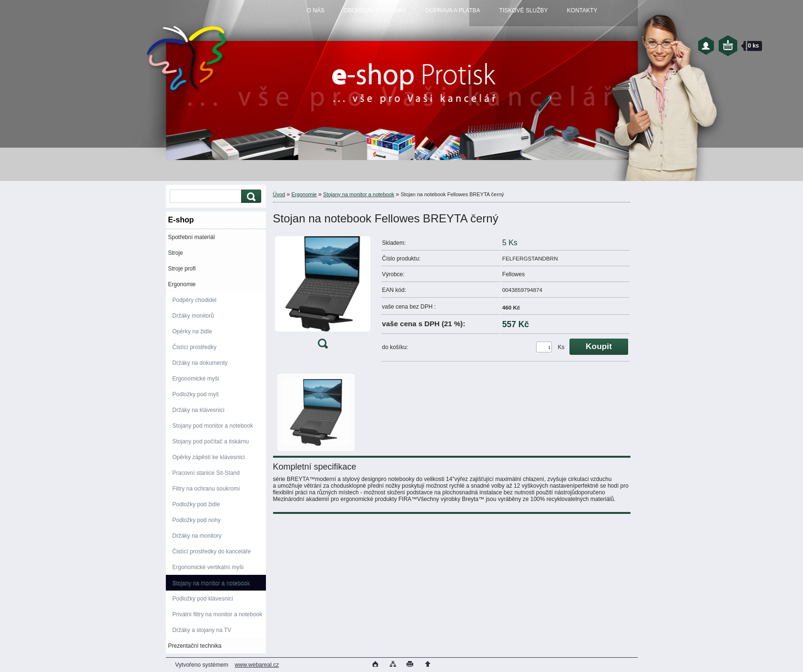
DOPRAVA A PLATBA (453, 10)
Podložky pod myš (196, 394)
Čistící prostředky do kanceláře (212, 552)
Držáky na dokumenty (200, 363)
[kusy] (544, 347)
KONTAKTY (582, 10)
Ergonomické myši (196, 379)
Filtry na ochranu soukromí (206, 489)
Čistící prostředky (195, 347)
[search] (250, 196)
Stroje (176, 253)
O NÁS (316, 10)
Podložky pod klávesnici (203, 599)
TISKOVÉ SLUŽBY (524, 10)
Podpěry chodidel (195, 300)
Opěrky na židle (192, 331)
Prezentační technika (195, 646)
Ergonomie (182, 284)
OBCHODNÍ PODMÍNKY (375, 10)
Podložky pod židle (196, 504)
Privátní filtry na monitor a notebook (218, 614)
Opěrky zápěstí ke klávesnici (209, 457)
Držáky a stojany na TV (202, 630)
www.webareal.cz (257, 665)
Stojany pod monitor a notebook (213, 426)
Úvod (279, 194)
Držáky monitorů (193, 316)
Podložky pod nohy (197, 520)
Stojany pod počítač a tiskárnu (211, 441)
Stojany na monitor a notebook (211, 583)
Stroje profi (182, 269)
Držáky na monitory (197, 536)
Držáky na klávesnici (198, 410)
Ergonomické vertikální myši (208, 567)
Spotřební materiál (192, 237)
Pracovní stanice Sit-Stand (206, 473)
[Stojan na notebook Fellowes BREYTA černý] (323, 295)
